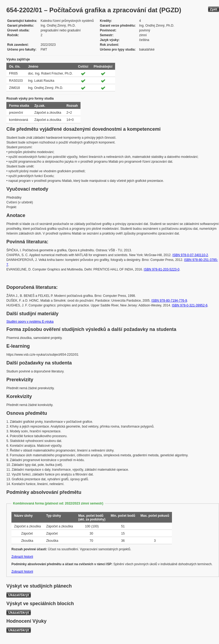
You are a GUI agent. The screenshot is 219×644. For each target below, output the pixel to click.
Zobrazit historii (22, 557)
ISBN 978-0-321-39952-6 (190, 305)
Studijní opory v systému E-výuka (30, 322)
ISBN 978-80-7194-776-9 (169, 301)
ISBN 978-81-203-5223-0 (162, 269)
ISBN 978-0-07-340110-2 (190, 255)
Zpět (214, 9)
